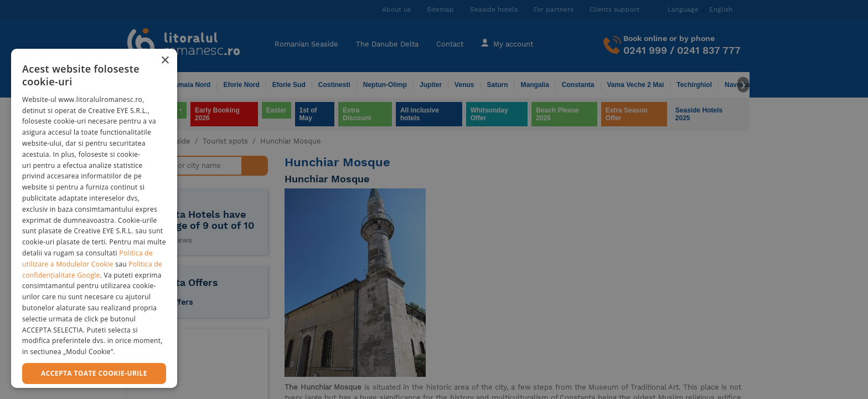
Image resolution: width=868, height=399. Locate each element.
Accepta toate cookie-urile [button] (94, 373)
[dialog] (94, 218)
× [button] (165, 61)
